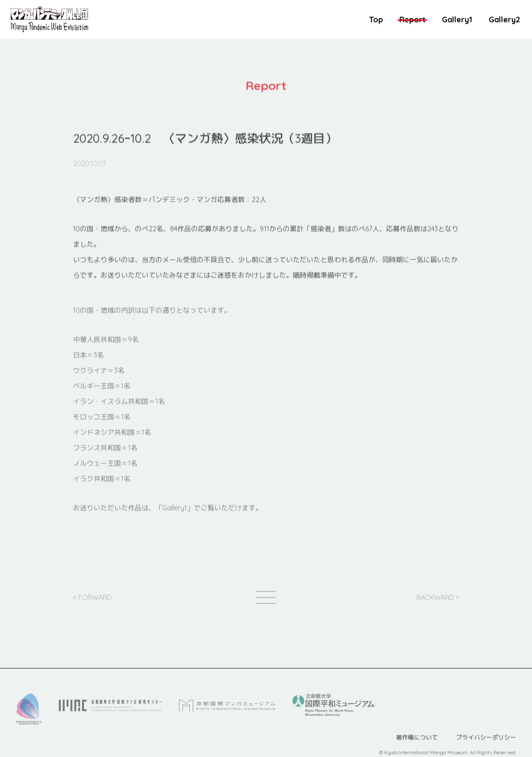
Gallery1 (457, 20)
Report (412, 20)
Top (376, 20)
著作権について (417, 746)
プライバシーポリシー (486, 746)
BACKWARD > (438, 603)
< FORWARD (92, 603)
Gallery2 (504, 20)
